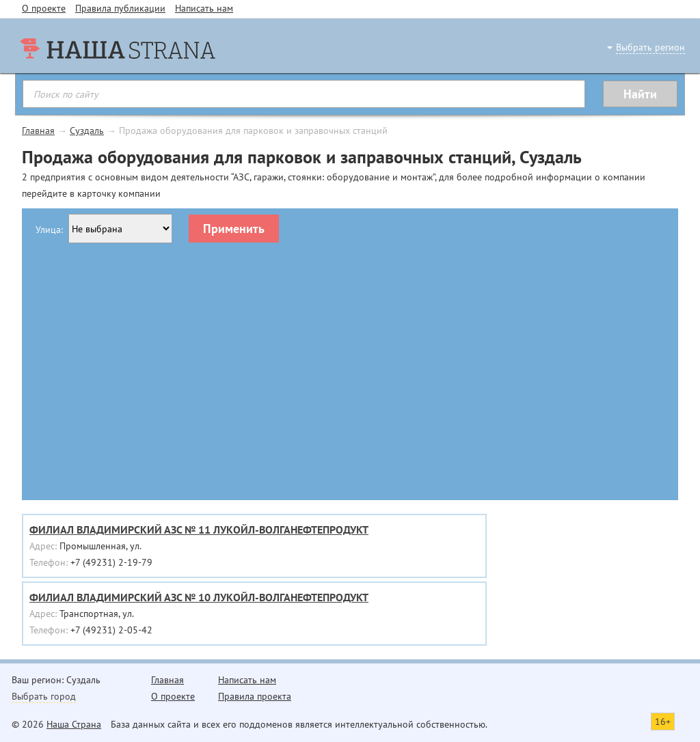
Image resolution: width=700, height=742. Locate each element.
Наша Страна (74, 724)
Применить (234, 229)
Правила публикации (120, 8)
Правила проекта (255, 696)
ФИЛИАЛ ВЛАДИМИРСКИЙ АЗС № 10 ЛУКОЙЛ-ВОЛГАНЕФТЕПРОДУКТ (199, 597)
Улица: (49, 230)
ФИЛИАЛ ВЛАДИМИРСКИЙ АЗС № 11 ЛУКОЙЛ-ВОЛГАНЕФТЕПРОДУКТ (199, 530)
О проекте (44, 8)
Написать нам (204, 8)
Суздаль (87, 130)
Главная (38, 130)
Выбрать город (44, 696)
